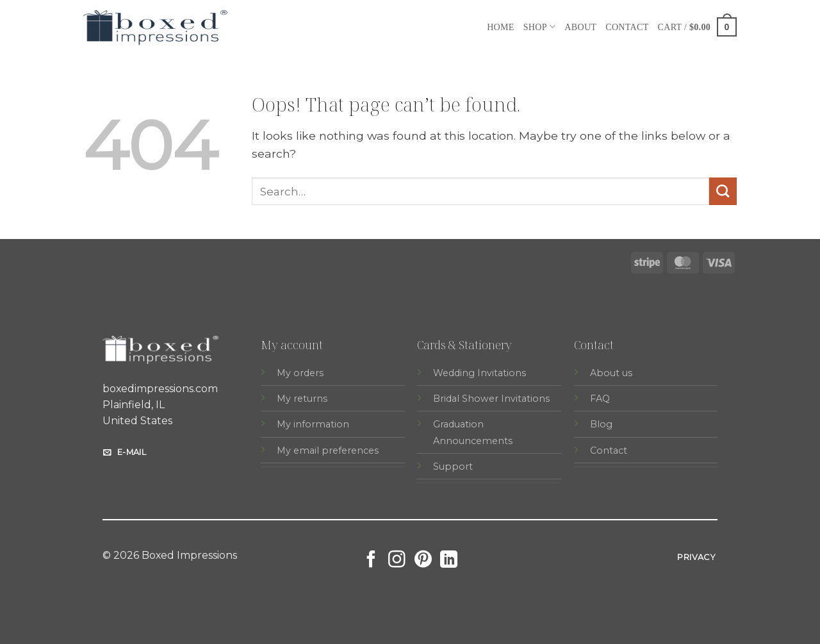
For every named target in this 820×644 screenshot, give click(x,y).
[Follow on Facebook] (371, 561)
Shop (540, 27)
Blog (601, 424)
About (580, 27)
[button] (697, 27)
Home (501, 27)
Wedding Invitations (480, 373)
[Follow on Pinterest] (423, 561)
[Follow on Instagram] (397, 561)
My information (313, 424)
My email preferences (328, 450)
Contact (627, 27)
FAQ (600, 399)
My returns (302, 399)
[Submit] (723, 191)
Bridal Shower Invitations (491, 399)
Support (453, 466)
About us (611, 373)
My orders (300, 373)
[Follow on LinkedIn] (449, 561)
